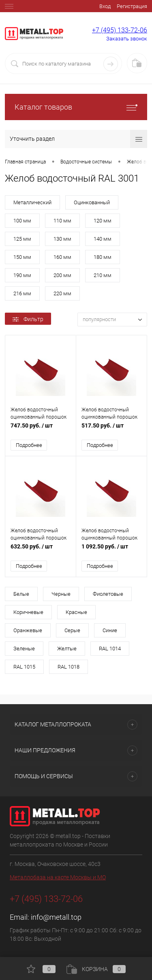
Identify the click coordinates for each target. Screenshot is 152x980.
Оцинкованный (92, 202)
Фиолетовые (108, 594)
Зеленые (24, 649)
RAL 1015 (24, 667)
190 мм (22, 275)
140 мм (103, 239)
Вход (105, 6)
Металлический (32, 202)
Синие (110, 630)
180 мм (103, 257)
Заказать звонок (127, 39)
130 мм (62, 239)
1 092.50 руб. (111, 551)
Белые (21, 594)
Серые (72, 630)
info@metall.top (56, 917)
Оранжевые (28, 630)
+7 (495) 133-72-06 (120, 30)
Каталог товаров (76, 107)
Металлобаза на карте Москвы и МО (58, 877)
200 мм (62, 275)
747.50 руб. (41, 430)
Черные (61, 594)
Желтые (67, 649)
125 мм (22, 239)
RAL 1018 (69, 667)
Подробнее (29, 445)
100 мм (22, 221)
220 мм (62, 293)
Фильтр (28, 319)
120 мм (103, 221)
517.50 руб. (111, 430)
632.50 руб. (41, 551)
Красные (76, 612)
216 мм (22, 293)
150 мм (22, 257)
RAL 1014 (110, 649)
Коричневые (28, 612)
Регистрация (132, 6)
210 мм (103, 275)
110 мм (62, 221)
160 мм (62, 257)
